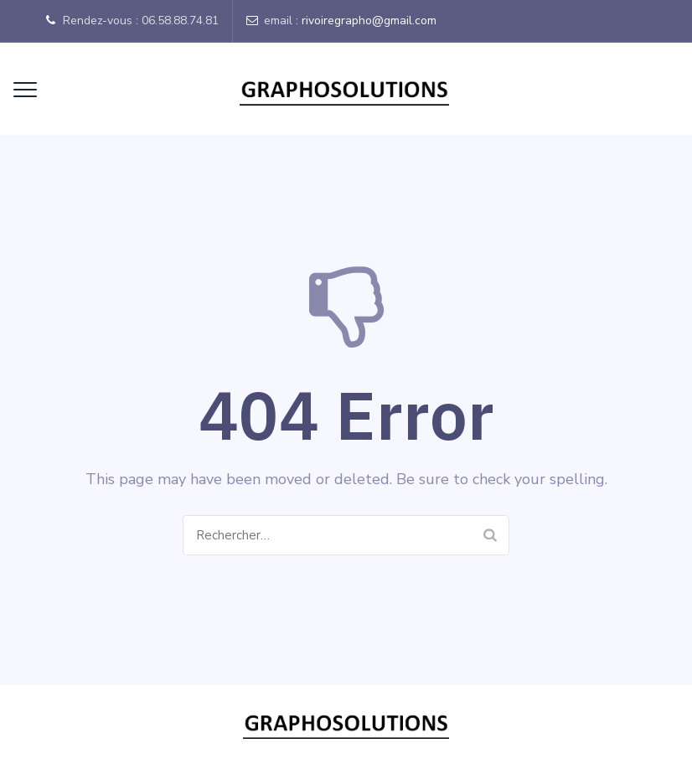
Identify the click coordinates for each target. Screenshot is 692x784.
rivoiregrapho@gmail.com (369, 21)
